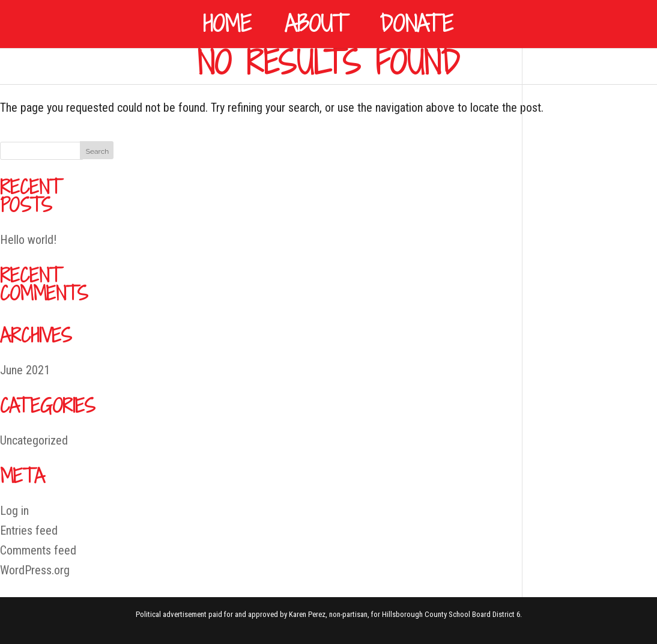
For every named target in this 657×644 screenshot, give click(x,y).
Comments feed (38, 550)
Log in (14, 511)
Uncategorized (34, 440)
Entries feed (29, 530)
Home (227, 24)
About (316, 24)
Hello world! (28, 240)
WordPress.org (35, 570)
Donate (416, 24)
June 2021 (25, 370)
